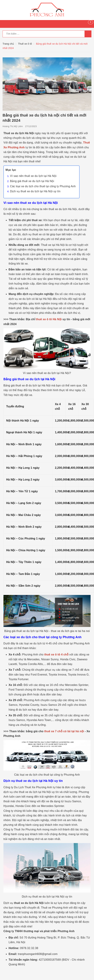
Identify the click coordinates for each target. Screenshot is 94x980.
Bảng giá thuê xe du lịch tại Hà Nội (32, 181)
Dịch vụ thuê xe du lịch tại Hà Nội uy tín (35, 191)
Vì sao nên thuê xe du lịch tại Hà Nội (33, 176)
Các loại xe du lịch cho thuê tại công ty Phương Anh (43, 186)
